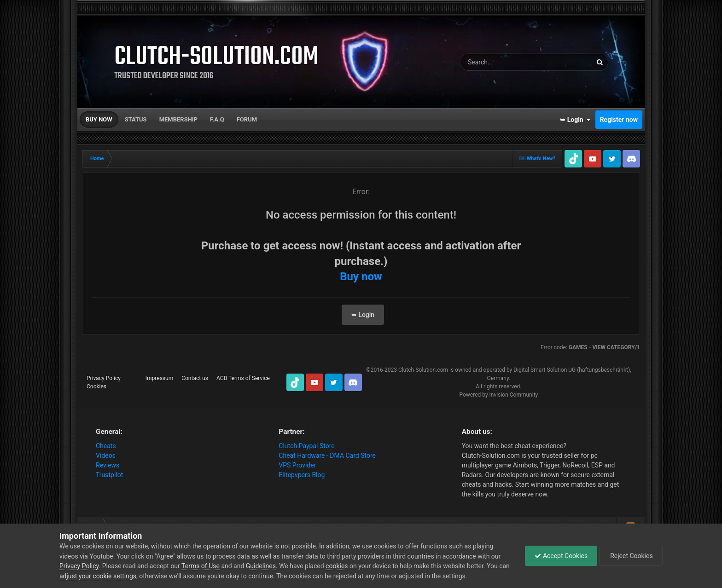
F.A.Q (217, 119)
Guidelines (261, 566)
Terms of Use (201, 566)
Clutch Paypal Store (306, 446)
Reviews (108, 465)
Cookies (96, 386)
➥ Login (575, 120)
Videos (106, 455)
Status (136, 119)
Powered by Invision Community (498, 395)
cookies (337, 566)
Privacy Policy (104, 378)
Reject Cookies (631, 556)
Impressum (159, 378)
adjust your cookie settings (98, 576)
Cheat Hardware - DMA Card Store (327, 455)
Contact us (195, 378)
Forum (247, 119)
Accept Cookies (561, 556)
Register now (619, 120)
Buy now (99, 119)
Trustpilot (109, 475)
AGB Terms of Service (243, 378)
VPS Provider (297, 465)
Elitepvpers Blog (302, 475)
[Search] (503, 62)
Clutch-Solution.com (423, 370)
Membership (178, 119)
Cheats (106, 446)
